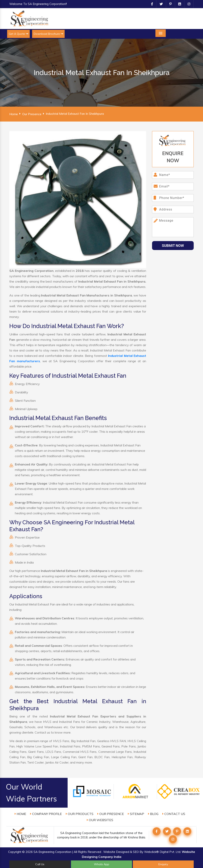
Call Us (40, 864)
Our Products (80, 814)
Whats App (102, 864)
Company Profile (46, 814)
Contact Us (174, 814)
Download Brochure (48, 34)
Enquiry (163, 864)
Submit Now (173, 246)
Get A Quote (18, 34)
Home (14, 114)
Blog (153, 814)
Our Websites (100, 820)
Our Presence (32, 114)
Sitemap (136, 814)
